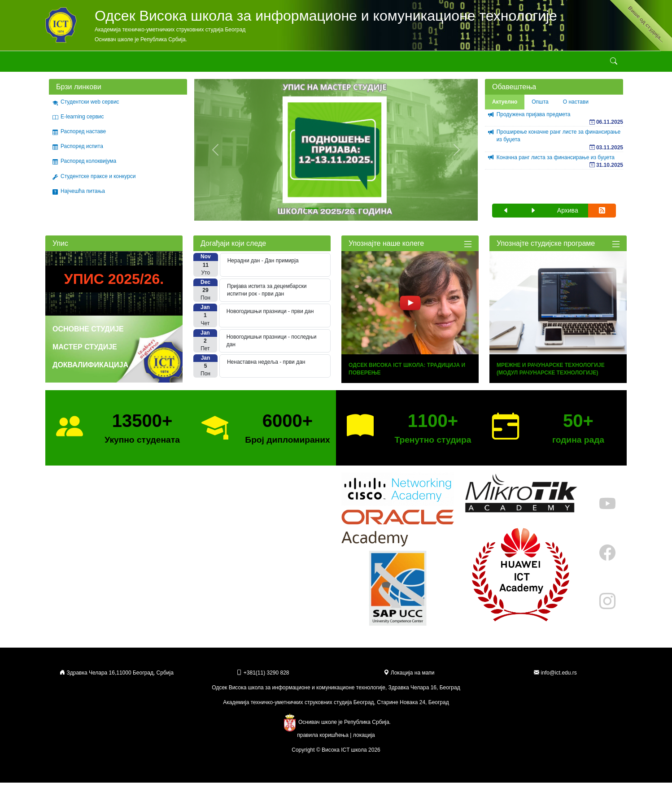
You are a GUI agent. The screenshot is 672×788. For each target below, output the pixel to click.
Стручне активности (244, 64)
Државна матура (436, 64)
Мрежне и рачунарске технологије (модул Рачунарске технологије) (551, 374)
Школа (90, 64)
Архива (568, 216)
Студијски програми (138, 64)
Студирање (191, 64)
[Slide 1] (312, 214)
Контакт (473, 64)
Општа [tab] (540, 107)
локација (364, 740)
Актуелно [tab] (505, 107)
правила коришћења (323, 740)
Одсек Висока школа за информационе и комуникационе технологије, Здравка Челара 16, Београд (336, 693)
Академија (62, 64)
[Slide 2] (328, 214)
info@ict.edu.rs (559, 678)
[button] (506, 216)
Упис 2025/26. (114, 284)
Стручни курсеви (305, 64)
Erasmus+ (388, 64)
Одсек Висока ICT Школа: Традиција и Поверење (407, 374)
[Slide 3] (344, 214)
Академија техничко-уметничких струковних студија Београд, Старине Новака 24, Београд (336, 708)
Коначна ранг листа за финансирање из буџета (556, 163)
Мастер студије (85, 352)
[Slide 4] (360, 214)
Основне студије (88, 334)
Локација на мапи (409, 678)
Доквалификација (90, 370)
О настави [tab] (576, 107)
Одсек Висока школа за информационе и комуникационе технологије (326, 16)
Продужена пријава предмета (534, 120)
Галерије (351, 64)
